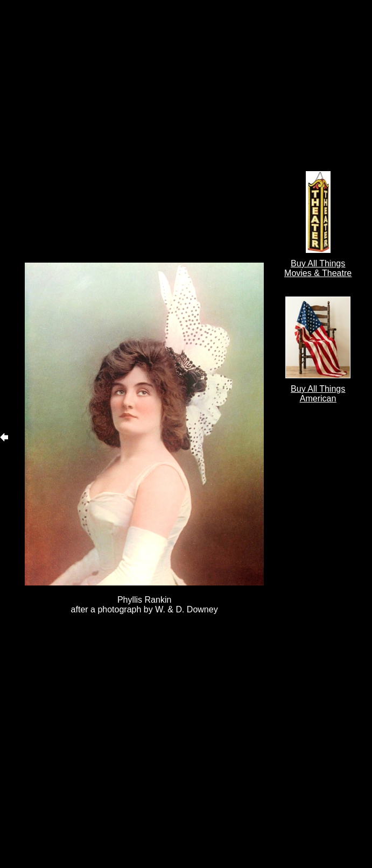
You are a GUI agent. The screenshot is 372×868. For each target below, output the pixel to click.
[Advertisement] (123, 131)
